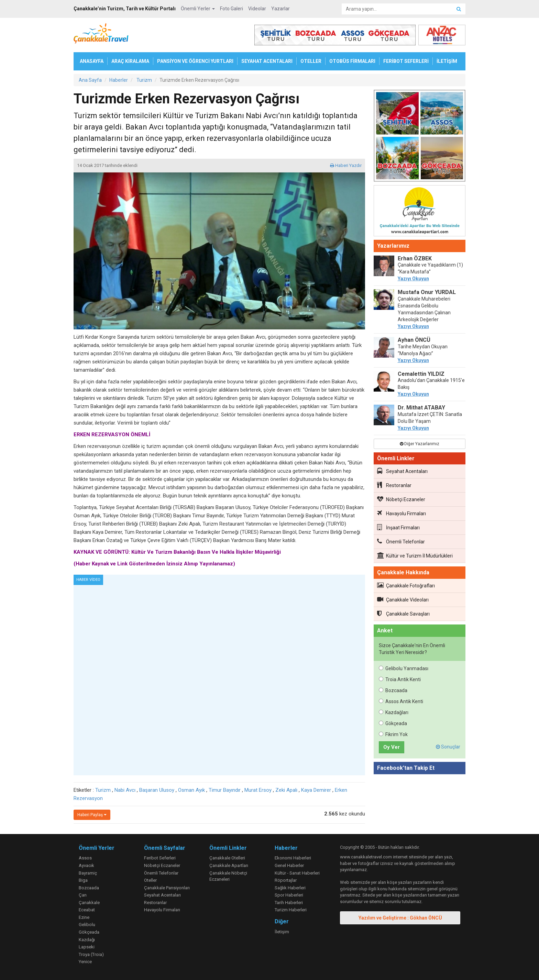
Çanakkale (89, 903)
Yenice (85, 962)
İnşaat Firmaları (398, 527)
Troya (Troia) (91, 954)
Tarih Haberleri (289, 903)
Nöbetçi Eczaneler (401, 499)
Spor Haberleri (289, 895)
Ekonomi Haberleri (293, 858)
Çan (83, 895)
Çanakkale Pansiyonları (167, 888)
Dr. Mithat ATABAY (421, 408)
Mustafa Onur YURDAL (427, 292)
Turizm (103, 790)
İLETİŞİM (447, 61)
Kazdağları (394, 712)
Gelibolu (87, 925)
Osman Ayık (191, 790)
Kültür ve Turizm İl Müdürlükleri (415, 555)
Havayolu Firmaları (401, 513)
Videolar (257, 9)
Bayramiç (88, 873)
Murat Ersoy (258, 790)
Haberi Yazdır (346, 165)
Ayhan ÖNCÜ (414, 340)
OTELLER (311, 61)
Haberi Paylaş (92, 815)
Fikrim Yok (393, 734)
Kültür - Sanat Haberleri (297, 873)
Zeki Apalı (286, 790)
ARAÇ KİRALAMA (130, 61)
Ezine (84, 917)
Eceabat (87, 910)
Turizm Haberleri (291, 910)
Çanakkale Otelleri (227, 858)
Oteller (150, 880)
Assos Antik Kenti (401, 701)
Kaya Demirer (316, 790)
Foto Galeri (232, 9)
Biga (83, 880)
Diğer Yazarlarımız (420, 444)
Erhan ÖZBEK (415, 258)
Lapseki (87, 947)
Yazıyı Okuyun (413, 279)
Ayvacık (86, 865)
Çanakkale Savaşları (403, 613)
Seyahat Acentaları (402, 471)
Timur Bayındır (225, 790)
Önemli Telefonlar (401, 541)
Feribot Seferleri (160, 858)
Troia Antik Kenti (400, 679)
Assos (85, 858)
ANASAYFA (92, 61)
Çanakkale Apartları (229, 865)
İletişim (282, 932)
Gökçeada (393, 723)
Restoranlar (394, 485)
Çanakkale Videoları (403, 599)
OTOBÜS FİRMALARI (352, 61)
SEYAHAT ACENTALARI (267, 61)
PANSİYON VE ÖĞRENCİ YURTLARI (195, 61)
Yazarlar (280, 9)
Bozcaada (393, 690)
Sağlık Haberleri (290, 888)
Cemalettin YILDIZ (421, 374)
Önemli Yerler (198, 9)
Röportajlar (286, 880)
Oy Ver (392, 747)
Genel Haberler (289, 865)
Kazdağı (87, 940)
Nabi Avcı (125, 790)
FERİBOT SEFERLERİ (406, 61)
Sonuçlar (448, 747)
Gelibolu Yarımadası (404, 668)
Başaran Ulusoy (157, 790)
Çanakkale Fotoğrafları (406, 585)
